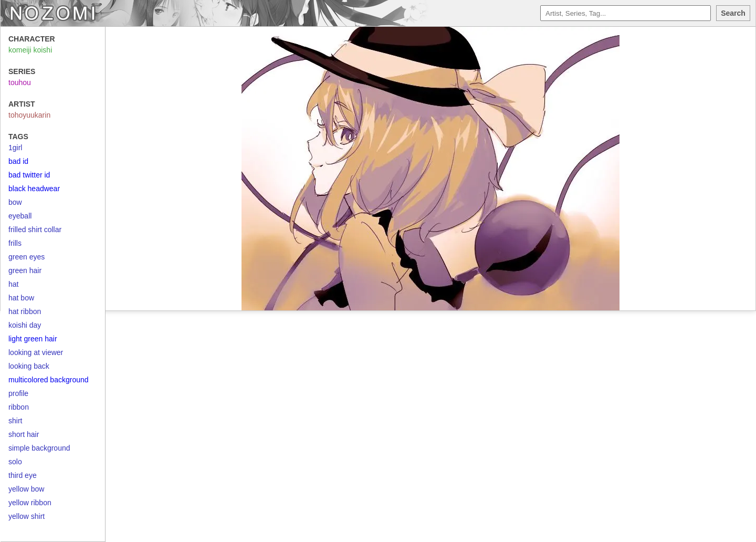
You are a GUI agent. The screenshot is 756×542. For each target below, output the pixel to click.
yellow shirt (27, 516)
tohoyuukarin (29, 115)
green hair (25, 270)
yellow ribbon (30, 503)
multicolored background (49, 380)
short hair (24, 434)
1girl (15, 148)
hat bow (21, 298)
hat (13, 284)
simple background (39, 448)
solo (15, 462)
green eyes (27, 257)
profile (18, 393)
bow (15, 202)
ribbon (19, 407)
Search (733, 13)
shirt (15, 421)
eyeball (20, 216)
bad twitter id (29, 175)
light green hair (33, 339)
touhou (20, 82)
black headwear (34, 189)
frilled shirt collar (35, 230)
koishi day (25, 325)
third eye (23, 475)
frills (15, 243)
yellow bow (26, 489)
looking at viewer (36, 352)
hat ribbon (25, 311)
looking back (29, 366)
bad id (18, 161)
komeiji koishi (30, 50)
